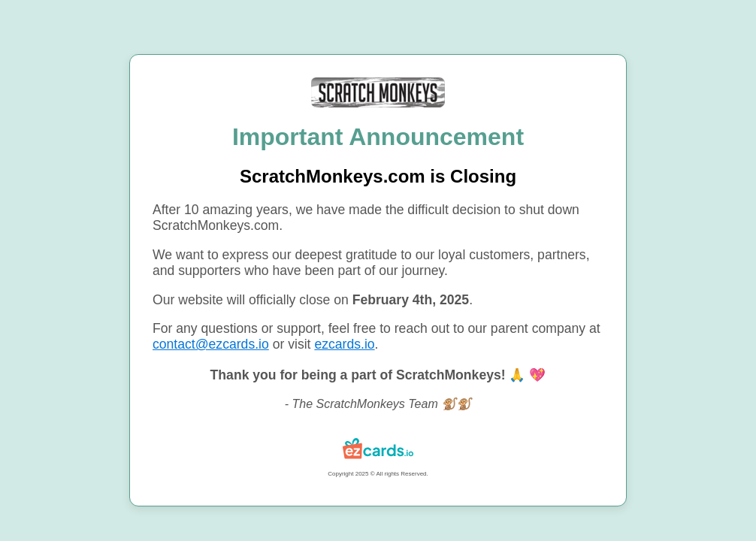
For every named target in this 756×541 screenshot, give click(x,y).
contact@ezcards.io (211, 344)
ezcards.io (344, 344)
